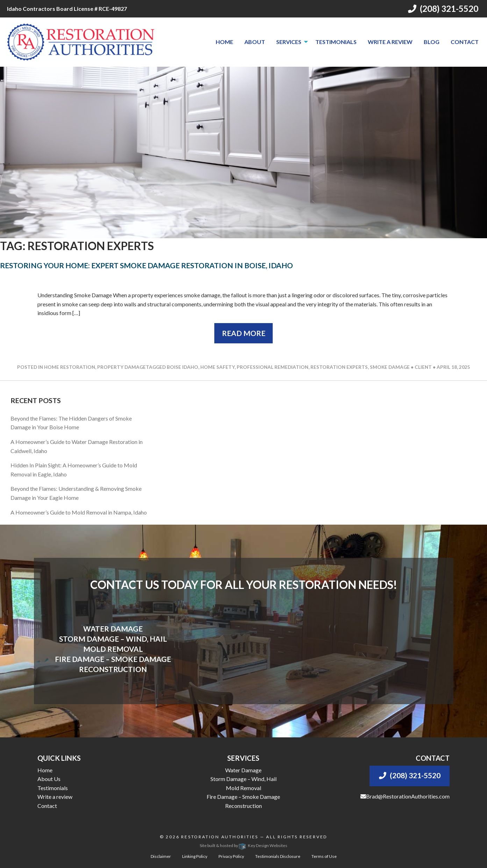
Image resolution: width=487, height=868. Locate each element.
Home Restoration (70, 367)
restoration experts (339, 367)
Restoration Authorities (220, 837)
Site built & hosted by (243, 845)
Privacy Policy (231, 856)
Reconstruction (243, 806)
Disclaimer (161, 856)
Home (224, 42)
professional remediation (273, 367)
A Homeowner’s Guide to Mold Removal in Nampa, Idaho (79, 512)
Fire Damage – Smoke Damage (243, 797)
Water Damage (243, 770)
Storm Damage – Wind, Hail (243, 779)
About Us (49, 779)
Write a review (390, 42)
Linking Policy (195, 856)
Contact (465, 42)
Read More (244, 333)
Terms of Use (324, 856)
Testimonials (336, 42)
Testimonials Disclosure (278, 856)
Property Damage (121, 367)
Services (289, 42)
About (255, 42)
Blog (432, 42)
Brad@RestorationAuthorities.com (405, 796)
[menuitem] (224, 42)
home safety (217, 367)
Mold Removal (243, 788)
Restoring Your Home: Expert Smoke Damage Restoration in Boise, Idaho (146, 265)
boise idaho (182, 367)
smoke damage (390, 367)
